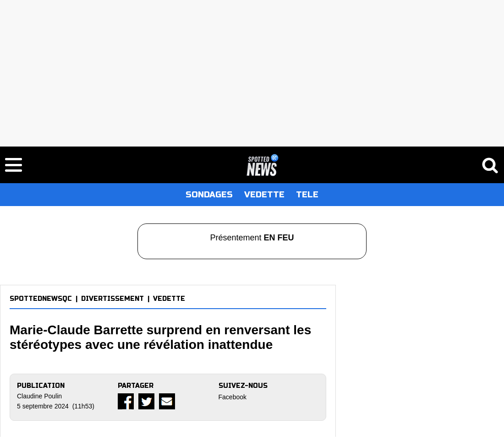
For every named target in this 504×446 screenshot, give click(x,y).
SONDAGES (209, 195)
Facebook (233, 397)
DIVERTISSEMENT (112, 299)
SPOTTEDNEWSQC (41, 299)
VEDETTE (264, 195)
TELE (307, 195)
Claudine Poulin (39, 396)
